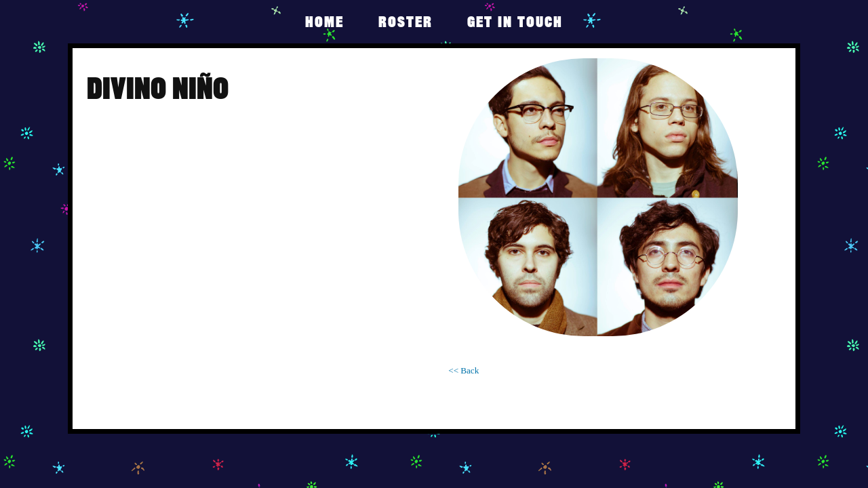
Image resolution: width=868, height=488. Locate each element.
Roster (406, 21)
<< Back (463, 371)
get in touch (515, 21)
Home (324, 21)
